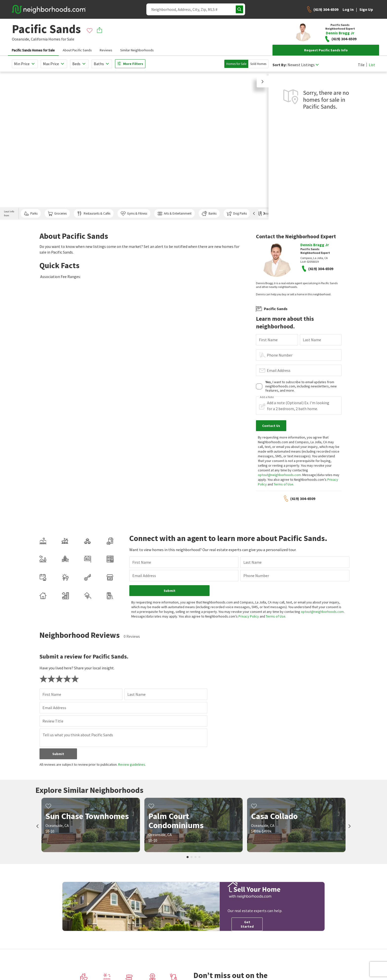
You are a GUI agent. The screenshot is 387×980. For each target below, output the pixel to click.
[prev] (38, 827)
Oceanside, (21, 39)
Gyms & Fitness (134, 214)
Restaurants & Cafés (94, 214)
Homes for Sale (236, 64)
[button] (263, 81)
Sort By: (280, 65)
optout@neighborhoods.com (279, 475)
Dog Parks (237, 214)
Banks (209, 214)
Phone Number (280, 355)
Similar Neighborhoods (137, 50)
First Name (268, 340)
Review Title (53, 721)
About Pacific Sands (77, 50)
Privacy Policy (249, 616)
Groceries (57, 214)
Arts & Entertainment (174, 214)
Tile (361, 65)
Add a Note (267, 397)
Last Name (312, 340)
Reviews (106, 50)
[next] (349, 827)
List (372, 65)
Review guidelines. (132, 764)
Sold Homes (258, 64)
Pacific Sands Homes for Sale (33, 50)
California (39, 39)
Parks (31, 214)
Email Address (279, 370)
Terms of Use (283, 484)
